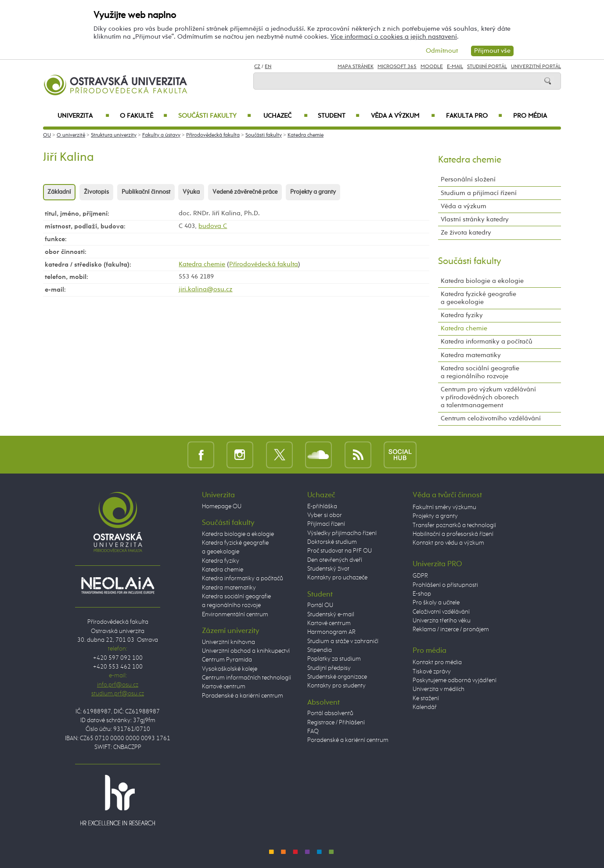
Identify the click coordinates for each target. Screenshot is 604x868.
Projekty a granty (313, 192)
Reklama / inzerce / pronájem (451, 629)
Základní (59, 192)
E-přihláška (322, 506)
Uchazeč (286, 116)
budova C (213, 226)
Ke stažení (426, 698)
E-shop (422, 594)
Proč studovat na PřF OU (340, 551)
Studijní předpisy (329, 668)
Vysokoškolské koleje (230, 669)
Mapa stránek (356, 67)
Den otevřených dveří (335, 560)
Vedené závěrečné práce (245, 192)
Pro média (530, 116)
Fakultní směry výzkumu (444, 507)
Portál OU (320, 605)
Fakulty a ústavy (161, 135)
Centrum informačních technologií (246, 678)
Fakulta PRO (474, 116)
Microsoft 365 (397, 67)
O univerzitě (71, 135)
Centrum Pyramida (227, 660)
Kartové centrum (224, 687)
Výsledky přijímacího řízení (342, 533)
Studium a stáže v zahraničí (343, 641)
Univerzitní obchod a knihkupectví (246, 651)
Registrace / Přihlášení (336, 723)
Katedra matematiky (471, 355)
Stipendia (320, 650)
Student (339, 116)
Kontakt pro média (437, 662)
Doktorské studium (332, 542)
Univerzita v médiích (439, 689)
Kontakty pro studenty (336, 686)
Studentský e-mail (331, 615)
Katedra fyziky (462, 315)
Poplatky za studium (334, 659)
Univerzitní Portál (536, 67)
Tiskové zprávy (432, 672)
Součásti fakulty (215, 116)
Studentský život (328, 569)
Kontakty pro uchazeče (337, 578)
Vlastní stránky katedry (475, 219)
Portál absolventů (330, 713)
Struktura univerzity (114, 135)
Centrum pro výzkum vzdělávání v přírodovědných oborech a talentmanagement (488, 397)
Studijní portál (487, 67)
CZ (257, 67)
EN (268, 67)
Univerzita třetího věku (442, 621)
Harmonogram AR (331, 632)
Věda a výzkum (403, 116)
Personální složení (468, 179)
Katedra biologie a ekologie (482, 281)
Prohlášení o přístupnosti (445, 585)
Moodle (432, 67)
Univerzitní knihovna (228, 642)
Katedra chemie (306, 135)
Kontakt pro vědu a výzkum (448, 543)
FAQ (313, 731)
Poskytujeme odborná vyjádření (455, 680)
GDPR (420, 576)
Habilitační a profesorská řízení (453, 534)
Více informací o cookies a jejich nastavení (394, 37)
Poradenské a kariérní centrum (243, 696)
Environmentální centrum (235, 615)
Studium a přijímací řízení (479, 193)
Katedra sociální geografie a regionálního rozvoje (480, 372)
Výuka (191, 192)
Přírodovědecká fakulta (213, 135)
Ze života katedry (466, 233)
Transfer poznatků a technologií (454, 525)
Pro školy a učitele (436, 603)
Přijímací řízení (326, 524)
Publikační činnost (146, 192)
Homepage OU (222, 506)
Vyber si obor (325, 515)
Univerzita (83, 116)
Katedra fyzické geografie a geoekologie (478, 298)
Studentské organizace (337, 677)
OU (47, 135)
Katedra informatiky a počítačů (487, 342)
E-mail (455, 67)
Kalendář (425, 707)
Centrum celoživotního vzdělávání (491, 418)
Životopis (96, 192)
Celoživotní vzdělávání (441, 612)
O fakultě (144, 116)
